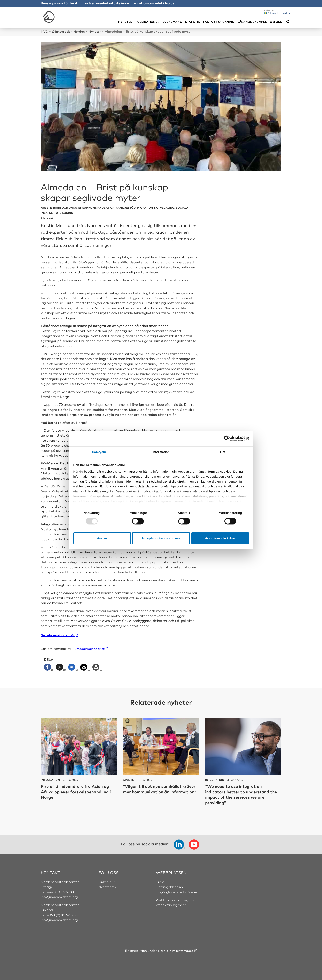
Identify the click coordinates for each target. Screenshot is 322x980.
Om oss (276, 22)
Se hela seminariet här (58, 635)
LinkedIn (105, 881)
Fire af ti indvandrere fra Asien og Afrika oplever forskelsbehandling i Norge (78, 791)
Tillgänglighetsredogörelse (177, 892)
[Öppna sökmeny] (288, 22)
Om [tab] (223, 452)
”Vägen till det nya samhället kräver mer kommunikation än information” (156, 791)
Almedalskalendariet (90, 648)
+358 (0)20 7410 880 (64, 914)
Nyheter (125, 22)
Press (160, 881)
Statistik (192, 22)
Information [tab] (161, 452)
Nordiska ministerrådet (176, 950)
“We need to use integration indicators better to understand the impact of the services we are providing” (242, 794)
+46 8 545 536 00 (61, 892)
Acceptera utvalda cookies (161, 538)
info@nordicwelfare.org (60, 896)
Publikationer (147, 22)
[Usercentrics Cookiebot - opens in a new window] (231, 439)
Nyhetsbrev (108, 886)
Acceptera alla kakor (220, 538)
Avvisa (102, 538)
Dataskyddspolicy (170, 886)
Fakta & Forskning (219, 22)
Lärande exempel (252, 22)
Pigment (179, 904)
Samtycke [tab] (99, 452)
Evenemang (172, 22)
